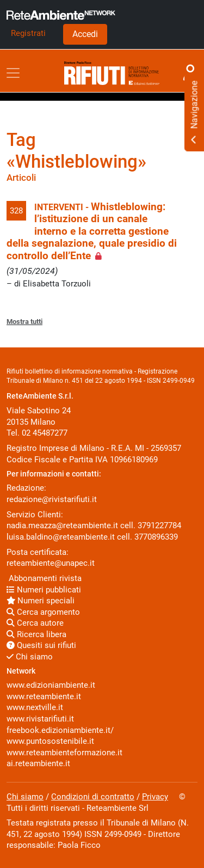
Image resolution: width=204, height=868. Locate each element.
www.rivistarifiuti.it (40, 719)
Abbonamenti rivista (44, 578)
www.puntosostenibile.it (50, 741)
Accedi (85, 34)
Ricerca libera (36, 634)
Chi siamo (30, 657)
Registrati (28, 33)
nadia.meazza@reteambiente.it (62, 525)
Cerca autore (35, 623)
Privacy (155, 797)
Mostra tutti (24, 322)
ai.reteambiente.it (38, 763)
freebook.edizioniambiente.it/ (60, 730)
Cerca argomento (43, 612)
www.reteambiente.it (44, 696)
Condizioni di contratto (93, 797)
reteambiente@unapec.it (51, 563)
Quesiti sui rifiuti (41, 645)
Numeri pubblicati (44, 590)
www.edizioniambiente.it (51, 685)
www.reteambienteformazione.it (64, 753)
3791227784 (159, 525)
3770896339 (156, 537)
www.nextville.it (35, 707)
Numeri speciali (41, 601)
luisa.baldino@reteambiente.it (61, 537)
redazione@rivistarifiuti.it (52, 499)
